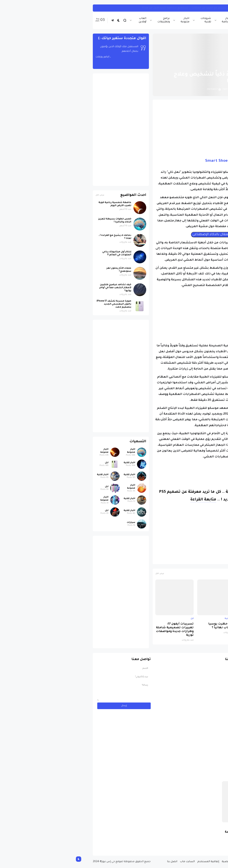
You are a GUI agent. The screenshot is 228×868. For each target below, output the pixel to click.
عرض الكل (87, 574)
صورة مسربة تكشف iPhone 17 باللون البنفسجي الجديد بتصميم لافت (186, 628)
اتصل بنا (100, 862)
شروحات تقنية (134, 20)
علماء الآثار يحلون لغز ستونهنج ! (47, 270)
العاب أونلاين (70, 20)
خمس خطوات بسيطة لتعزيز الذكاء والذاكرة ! (42, 221)
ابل (203, 619)
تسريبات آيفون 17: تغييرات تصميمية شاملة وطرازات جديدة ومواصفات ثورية (102, 630)
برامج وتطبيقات (91, 20)
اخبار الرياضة (154, 20)
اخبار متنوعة (113, 20)
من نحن (180, 862)
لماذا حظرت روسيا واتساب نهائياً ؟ (149, 626)
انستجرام (200, 8)
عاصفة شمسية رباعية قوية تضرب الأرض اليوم (43, 204)
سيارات (59, 523)
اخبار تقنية (173, 20)
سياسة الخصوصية (161, 862)
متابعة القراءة (131, 500)
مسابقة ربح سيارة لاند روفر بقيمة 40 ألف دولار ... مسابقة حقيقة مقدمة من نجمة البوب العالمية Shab (178, 838)
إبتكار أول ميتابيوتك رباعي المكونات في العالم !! (44, 253)
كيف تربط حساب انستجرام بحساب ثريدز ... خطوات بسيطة (155, 8)
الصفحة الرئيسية (192, 66)
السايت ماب (115, 862)
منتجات (183, 560)
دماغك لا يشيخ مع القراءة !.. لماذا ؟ (43, 237)
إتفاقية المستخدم (136, 862)
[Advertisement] (144, 127)
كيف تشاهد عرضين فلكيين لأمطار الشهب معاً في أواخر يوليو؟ (43, 288)
